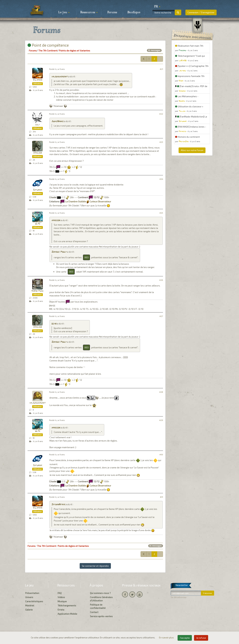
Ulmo (38, 224)
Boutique (134, 12)
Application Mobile (67, 614)
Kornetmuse (38, 291)
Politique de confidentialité (98, 606)
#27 (161, 316)
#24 (161, 179)
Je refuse (201, 638)
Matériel (30, 605)
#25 (161, 213)
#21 (161, 69)
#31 (161, 497)
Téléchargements (67, 605)
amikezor (38, 153)
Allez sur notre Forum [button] (192, 150)
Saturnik (38, 190)
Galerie (29, 610)
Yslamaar (38, 80)
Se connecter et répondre (95, 566)
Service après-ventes (101, 616)
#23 (161, 142)
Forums (112, 12)
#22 (161, 114)
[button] (157, 7)
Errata (61, 610)
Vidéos (61, 597)
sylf (38, 125)
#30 (161, 455)
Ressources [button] (89, 12)
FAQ (60, 593)
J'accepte (185, 638)
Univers (29, 597)
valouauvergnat (59, 77)
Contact (94, 612)
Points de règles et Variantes (75, 51)
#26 (161, 280)
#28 (161, 392)
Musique (62, 601)
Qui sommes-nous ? (100, 593)
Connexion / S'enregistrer (201, 12)
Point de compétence (48, 45)
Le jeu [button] (64, 12)
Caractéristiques (34, 601)
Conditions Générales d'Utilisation (101, 599)
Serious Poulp (59, 252)
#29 (161, 420)
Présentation (32, 593)
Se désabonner (179, 597)
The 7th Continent (48, 51)
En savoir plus (167, 637)
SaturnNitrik (58, 505)
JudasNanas (57, 121)
